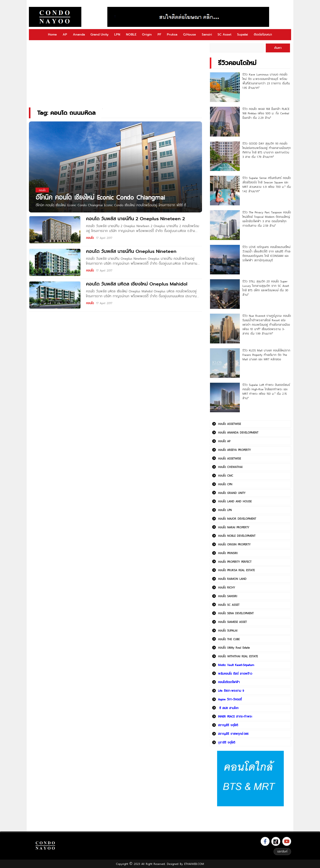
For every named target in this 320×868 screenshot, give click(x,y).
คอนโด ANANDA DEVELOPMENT (238, 432)
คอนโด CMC (226, 476)
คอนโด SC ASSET (229, 605)
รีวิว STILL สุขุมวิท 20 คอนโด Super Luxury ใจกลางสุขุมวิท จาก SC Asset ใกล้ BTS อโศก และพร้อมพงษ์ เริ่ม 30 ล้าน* (266, 288)
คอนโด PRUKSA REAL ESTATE (236, 570)
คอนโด (90, 238)
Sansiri (207, 35)
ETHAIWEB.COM (194, 864)
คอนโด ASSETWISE (229, 424)
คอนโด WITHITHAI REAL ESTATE (238, 656)
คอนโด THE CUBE (229, 639)
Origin (147, 35)
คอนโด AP (224, 441)
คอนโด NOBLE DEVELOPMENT (237, 536)
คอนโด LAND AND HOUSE (235, 501)
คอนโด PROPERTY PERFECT (235, 562)
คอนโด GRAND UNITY (232, 493)
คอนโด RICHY (226, 587)
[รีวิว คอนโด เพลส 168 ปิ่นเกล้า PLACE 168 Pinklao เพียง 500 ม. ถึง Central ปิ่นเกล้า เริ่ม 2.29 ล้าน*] (225, 122)
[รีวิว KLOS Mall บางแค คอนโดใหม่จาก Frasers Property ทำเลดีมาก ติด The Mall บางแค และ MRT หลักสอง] (225, 363)
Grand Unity (99, 35)
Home (52, 35)
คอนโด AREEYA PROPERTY (234, 450)
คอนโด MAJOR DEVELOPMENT (237, 519)
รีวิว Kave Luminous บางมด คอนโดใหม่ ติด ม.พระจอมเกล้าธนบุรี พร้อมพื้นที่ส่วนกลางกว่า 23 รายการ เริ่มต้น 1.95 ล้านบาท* (266, 81)
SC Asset (224, 35)
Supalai (243, 35)
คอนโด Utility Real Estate (234, 648)
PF (159, 35)
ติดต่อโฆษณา (263, 35)
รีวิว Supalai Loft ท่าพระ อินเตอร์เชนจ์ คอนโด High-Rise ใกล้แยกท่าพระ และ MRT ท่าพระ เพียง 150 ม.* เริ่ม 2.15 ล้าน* (266, 391)
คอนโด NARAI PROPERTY (234, 527)
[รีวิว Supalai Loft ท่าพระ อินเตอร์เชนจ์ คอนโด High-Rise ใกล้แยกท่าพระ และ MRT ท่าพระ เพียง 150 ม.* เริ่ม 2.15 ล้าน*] (225, 397)
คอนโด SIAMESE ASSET (232, 622)
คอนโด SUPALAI (228, 630)
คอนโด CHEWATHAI (230, 467)
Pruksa (172, 35)
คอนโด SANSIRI (228, 596)
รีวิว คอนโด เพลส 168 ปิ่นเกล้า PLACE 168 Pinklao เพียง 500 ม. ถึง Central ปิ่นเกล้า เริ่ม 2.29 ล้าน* (266, 113)
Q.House (190, 35)
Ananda (79, 35)
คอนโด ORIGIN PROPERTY (234, 544)
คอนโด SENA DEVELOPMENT (236, 613)
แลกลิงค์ (282, 851)
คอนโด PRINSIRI (228, 553)
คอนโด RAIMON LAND (232, 579)
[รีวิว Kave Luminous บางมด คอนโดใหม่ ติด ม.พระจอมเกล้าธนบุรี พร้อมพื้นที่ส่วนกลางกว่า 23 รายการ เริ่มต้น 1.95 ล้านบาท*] (225, 87)
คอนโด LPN (225, 510)
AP (65, 35)
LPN (117, 35)
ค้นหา (278, 48)
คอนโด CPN (225, 484)
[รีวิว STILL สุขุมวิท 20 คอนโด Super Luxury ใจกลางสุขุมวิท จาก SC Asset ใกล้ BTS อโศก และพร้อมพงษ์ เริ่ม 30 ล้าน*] (225, 294)
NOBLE (131, 35)
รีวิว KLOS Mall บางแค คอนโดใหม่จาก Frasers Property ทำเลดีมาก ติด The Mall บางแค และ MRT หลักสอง (266, 355)
